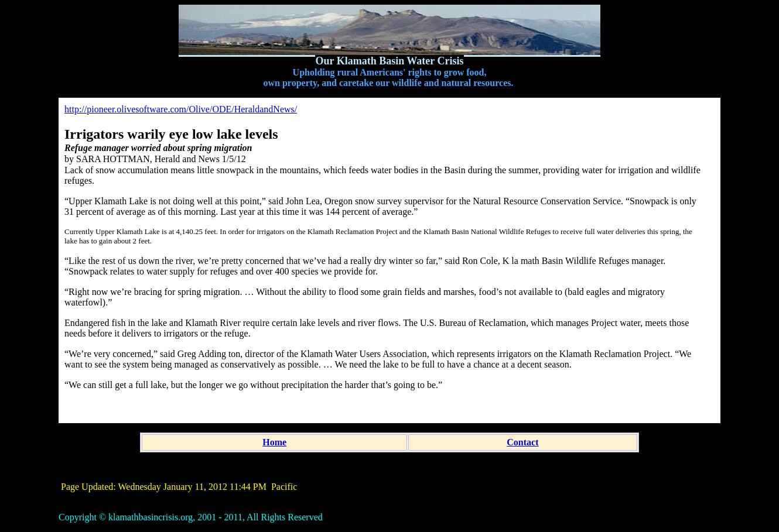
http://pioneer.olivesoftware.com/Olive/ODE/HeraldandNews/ (181, 109)
